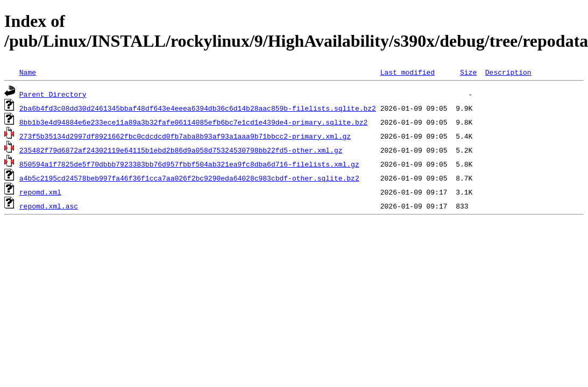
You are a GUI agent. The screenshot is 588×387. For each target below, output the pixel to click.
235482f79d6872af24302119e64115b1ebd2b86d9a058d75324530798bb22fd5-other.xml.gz (181, 150)
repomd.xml (40, 192)
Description (508, 72)
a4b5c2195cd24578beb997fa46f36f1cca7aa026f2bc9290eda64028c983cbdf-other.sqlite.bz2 (189, 178)
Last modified (408, 72)
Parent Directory (53, 94)
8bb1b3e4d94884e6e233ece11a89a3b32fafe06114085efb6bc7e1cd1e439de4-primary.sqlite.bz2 (193, 122)
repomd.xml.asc (49, 206)
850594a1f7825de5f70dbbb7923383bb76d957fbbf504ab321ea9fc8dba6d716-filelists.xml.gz (189, 164)
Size (468, 72)
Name (28, 72)
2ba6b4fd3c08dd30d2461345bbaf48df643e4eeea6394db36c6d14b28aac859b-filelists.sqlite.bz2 (198, 108)
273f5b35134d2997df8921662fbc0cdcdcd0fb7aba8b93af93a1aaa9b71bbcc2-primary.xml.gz (185, 136)
